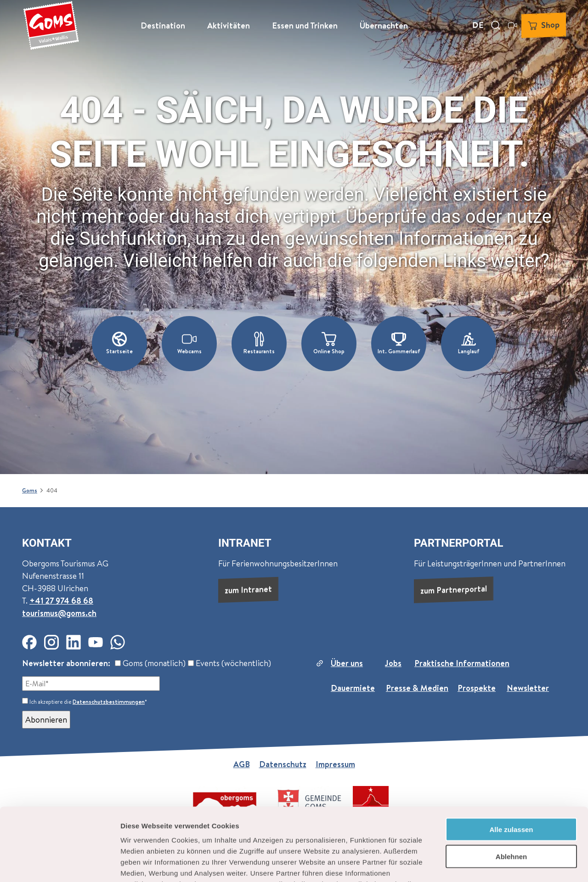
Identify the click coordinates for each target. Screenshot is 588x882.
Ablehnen (511, 788)
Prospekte (477, 688)
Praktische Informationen (462, 663)
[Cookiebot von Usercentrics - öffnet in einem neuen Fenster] (59, 864)
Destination (163, 25)
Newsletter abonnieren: (66, 663)
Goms (30, 490)
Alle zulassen (511, 761)
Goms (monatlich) (150, 663)
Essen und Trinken (305, 25)
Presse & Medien (417, 688)
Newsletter (528, 688)
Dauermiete (353, 688)
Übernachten (384, 25)
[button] (119, 344)
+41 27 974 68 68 (61, 601)
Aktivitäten (229, 25)
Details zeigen (489, 864)
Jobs (393, 663)
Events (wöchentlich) (229, 663)
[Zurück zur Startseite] (51, 25)
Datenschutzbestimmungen (109, 702)
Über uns (347, 663)
